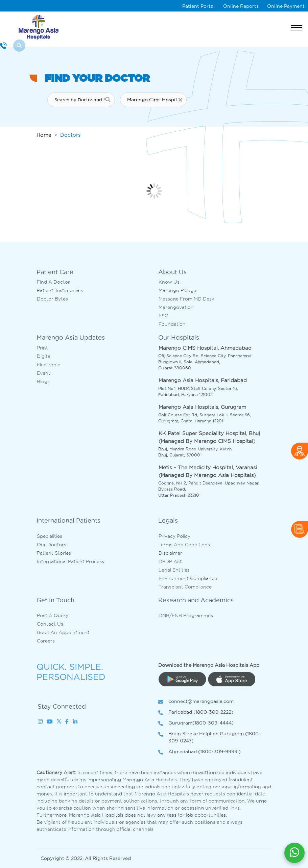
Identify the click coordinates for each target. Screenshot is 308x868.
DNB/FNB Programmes (186, 615)
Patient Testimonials (60, 290)
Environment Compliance (188, 578)
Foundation (172, 324)
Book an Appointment (63, 632)
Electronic (49, 365)
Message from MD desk (186, 299)
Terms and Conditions (184, 545)
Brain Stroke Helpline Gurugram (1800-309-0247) (209, 738)
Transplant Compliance (185, 587)
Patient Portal (198, 6)
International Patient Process (70, 561)
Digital (44, 356)
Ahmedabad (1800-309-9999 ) (199, 752)
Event (44, 373)
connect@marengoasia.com (196, 702)
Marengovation (176, 307)
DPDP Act (170, 561)
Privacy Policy (174, 536)
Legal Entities (174, 570)
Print (42, 348)
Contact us (50, 624)
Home (44, 135)
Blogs (43, 382)
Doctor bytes (52, 299)
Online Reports (241, 6)
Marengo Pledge (177, 290)
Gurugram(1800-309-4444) (196, 723)
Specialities (50, 536)
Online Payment (286, 6)
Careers (46, 641)
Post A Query (53, 615)
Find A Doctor (53, 282)
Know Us (169, 282)
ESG (163, 316)
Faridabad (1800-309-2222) (196, 713)
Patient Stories (54, 553)
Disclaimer (170, 553)
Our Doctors (52, 545)
